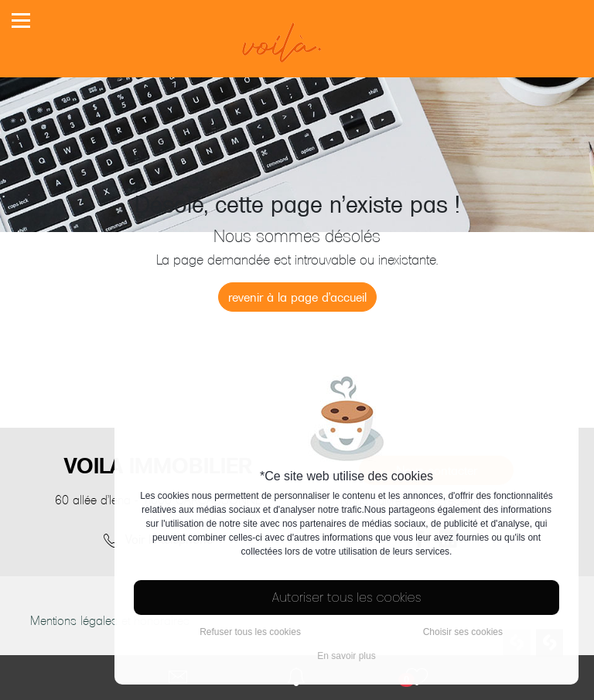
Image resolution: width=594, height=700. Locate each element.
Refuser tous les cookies (250, 632)
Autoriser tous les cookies (347, 598)
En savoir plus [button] (346, 656)
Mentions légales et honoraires (110, 620)
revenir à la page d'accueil (297, 297)
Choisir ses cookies (463, 632)
